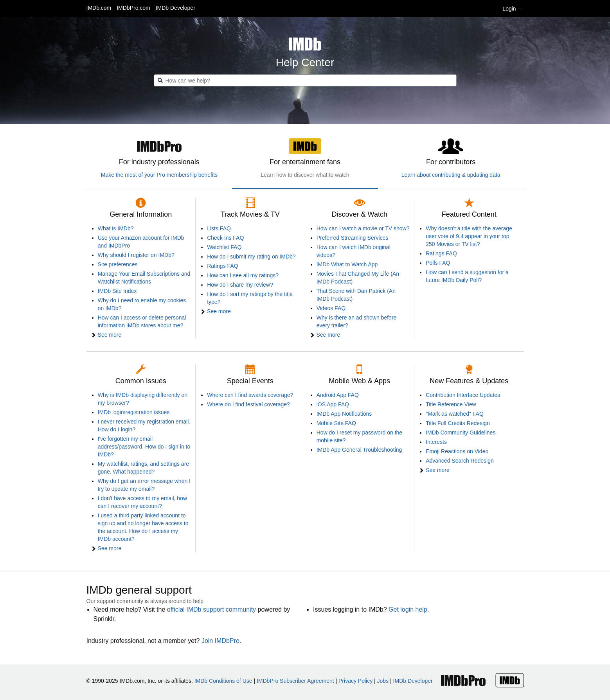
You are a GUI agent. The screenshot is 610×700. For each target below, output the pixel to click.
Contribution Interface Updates (463, 395)
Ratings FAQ (222, 266)
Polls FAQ (438, 263)
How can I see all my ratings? (243, 275)
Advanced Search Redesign (460, 461)
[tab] (159, 161)
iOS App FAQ (333, 404)
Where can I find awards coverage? (250, 395)
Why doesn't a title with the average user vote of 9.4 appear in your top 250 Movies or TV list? (469, 236)
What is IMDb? (116, 228)
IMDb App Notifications (344, 414)
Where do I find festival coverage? (248, 404)
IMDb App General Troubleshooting (359, 450)
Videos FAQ (331, 308)
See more (110, 335)
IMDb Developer (175, 8)
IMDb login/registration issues (134, 412)
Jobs (383, 681)
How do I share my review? (240, 285)
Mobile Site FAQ (336, 423)
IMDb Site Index (117, 291)
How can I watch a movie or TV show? (363, 228)
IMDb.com (99, 8)
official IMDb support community (211, 609)
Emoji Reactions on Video (457, 451)
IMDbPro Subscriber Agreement (295, 681)
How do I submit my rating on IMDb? (251, 257)
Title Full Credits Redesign (458, 423)
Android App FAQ (338, 395)
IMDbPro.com (133, 8)
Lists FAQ (219, 228)
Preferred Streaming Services (353, 238)
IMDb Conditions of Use (223, 681)
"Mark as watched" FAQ (455, 414)
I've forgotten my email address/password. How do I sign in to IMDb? (144, 447)
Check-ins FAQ (225, 238)
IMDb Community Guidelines (461, 433)
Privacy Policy (355, 681)
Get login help (408, 609)
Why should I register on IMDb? (136, 255)
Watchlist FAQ (224, 247)
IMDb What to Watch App (347, 264)
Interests (436, 442)
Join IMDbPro (220, 641)
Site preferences (118, 264)
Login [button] (513, 9)
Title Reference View (451, 404)
